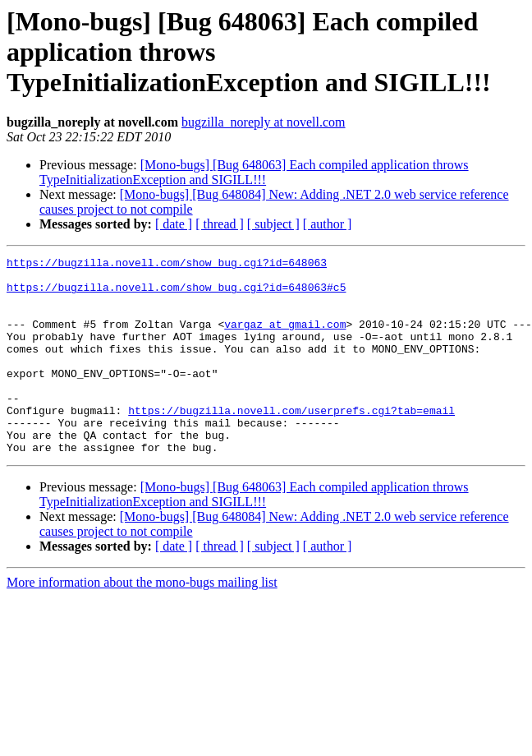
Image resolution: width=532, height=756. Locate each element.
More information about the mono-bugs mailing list (142, 622)
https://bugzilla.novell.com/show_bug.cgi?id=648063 (167, 265)
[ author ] (328, 224)
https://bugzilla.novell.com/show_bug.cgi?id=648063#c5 (176, 294)
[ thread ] (220, 224)
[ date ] (174, 224)
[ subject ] (273, 224)
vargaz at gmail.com (285, 339)
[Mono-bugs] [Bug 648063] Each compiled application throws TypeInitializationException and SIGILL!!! (254, 172)
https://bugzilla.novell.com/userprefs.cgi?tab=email (291, 442)
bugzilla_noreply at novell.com (264, 122)
